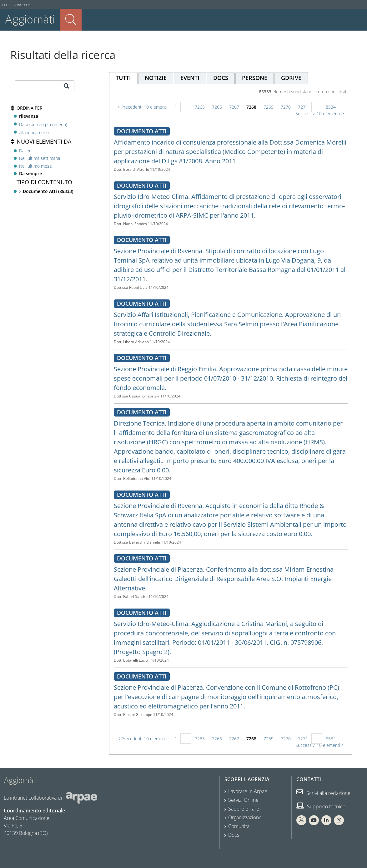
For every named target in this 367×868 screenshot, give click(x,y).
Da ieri (25, 151)
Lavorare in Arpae (248, 791)
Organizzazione (245, 817)
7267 (234, 107)
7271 (303, 107)
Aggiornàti (30, 20)
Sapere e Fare (244, 809)
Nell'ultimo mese (35, 166)
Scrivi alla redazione (323, 793)
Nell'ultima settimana (40, 158)
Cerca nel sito (71, 20)
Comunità (239, 826)
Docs (234, 835)
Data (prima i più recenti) (43, 124)
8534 (331, 107)
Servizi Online (243, 800)
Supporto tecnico (321, 806)
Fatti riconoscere (17, 5)
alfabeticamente (35, 133)
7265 (200, 107)
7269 (269, 107)
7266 (217, 107)
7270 (286, 107)
